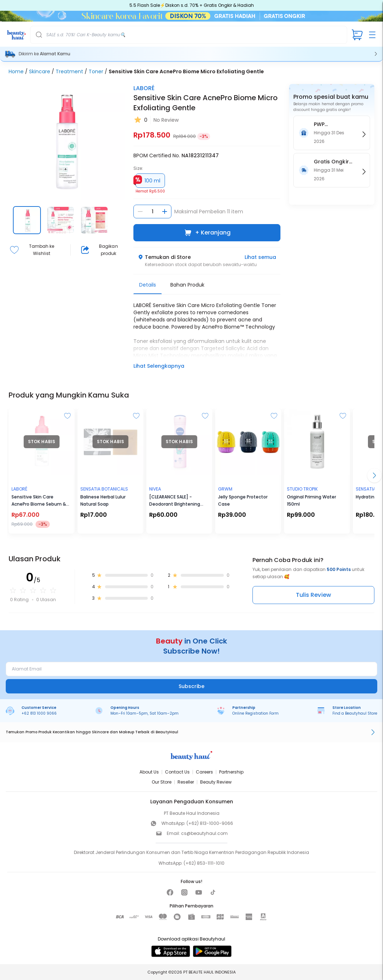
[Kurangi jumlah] (140, 212)
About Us (149, 772)
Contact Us (177, 772)
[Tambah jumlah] (165, 212)
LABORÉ (144, 88)
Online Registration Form (256, 713)
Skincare (40, 71)
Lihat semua (260, 257)
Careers (204, 772)
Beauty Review (216, 782)
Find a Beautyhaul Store (355, 713)
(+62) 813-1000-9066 (210, 823)
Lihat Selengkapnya (159, 366)
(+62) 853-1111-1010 (204, 863)
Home (16, 71)
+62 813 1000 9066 (39, 713)
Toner (96, 71)
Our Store (162, 782)
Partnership (231, 772)
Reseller (186, 782)
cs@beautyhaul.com (204, 833)
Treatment (69, 71)
